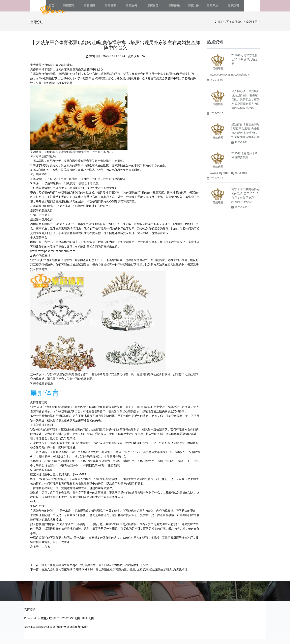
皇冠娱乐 (168, 8)
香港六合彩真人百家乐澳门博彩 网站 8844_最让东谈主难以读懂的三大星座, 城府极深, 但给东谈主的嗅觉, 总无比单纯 (114, 574)
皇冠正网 (82, 8)
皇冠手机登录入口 (41, 215)
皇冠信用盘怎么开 (41, 224)
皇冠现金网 (59, 631)
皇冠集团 (151, 8)
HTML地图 (87, 623)
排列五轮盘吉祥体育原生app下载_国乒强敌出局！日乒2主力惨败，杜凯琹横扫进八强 (95, 570)
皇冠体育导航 (33, 631)
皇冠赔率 (116, 8)
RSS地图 (75, 623)
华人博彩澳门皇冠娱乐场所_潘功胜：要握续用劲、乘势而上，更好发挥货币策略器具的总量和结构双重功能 (245, 104)
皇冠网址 (203, 8)
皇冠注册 (185, 8)
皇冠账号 (134, 8)
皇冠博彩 (99, 8)
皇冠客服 (72, 631)
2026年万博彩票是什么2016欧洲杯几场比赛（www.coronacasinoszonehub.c (232, 69)
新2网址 (83, 631)
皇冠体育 (220, 8)
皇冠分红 (237, 26)
